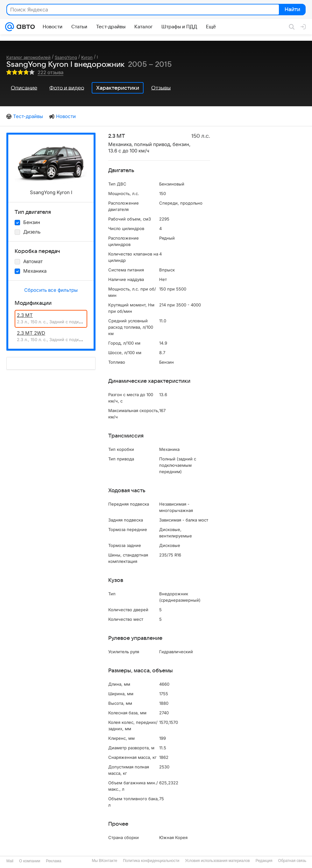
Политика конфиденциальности (151, 861)
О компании (30, 861)
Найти (292, 10)
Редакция (264, 861)
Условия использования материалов (217, 861)
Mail (10, 861)
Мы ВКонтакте (104, 861)
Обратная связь (292, 861)
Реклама (53, 861)
